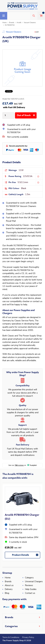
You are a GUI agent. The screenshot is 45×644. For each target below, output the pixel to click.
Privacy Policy (28, 637)
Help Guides (31, 589)
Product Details (26, 556)
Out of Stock (27, 116)
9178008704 (10, 25)
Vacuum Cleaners (30, 23)
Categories (11, 626)
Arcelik (19, 23)
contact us (37, 302)
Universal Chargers (34, 582)
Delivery (9, 589)
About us (9, 585)
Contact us (30, 593)
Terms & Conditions (11, 637)
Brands (12, 23)
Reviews (29, 585)
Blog (7, 593)
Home (4, 23)
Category (29, 578)
